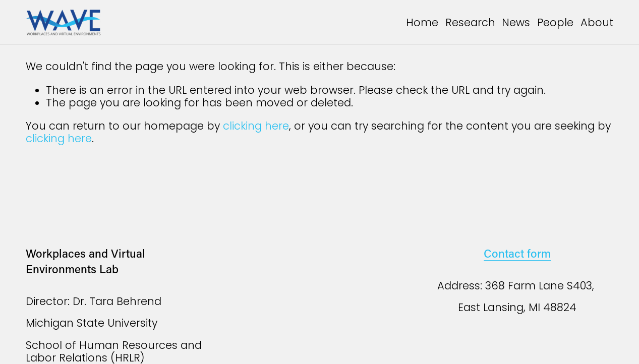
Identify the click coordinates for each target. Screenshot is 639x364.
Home (422, 22)
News (516, 22)
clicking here (256, 126)
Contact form (517, 253)
